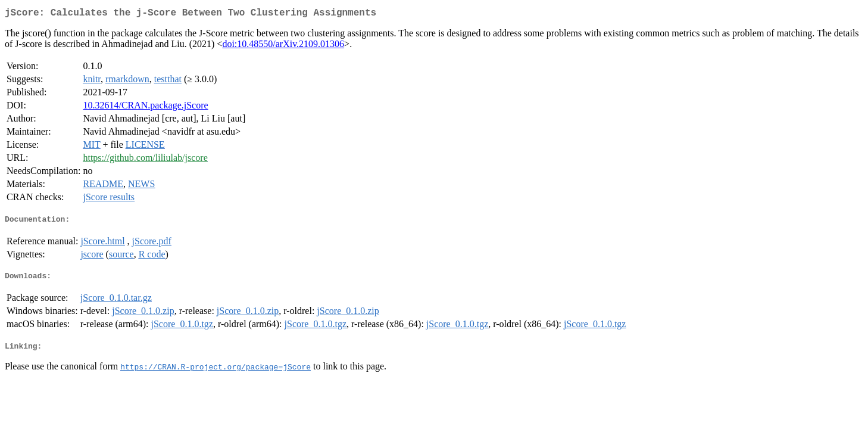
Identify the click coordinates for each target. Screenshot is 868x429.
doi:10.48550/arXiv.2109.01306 (283, 46)
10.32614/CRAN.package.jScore (145, 108)
